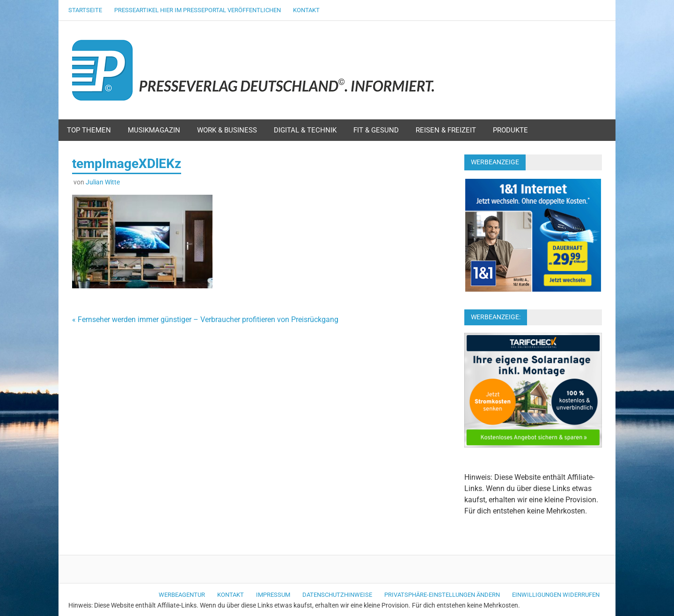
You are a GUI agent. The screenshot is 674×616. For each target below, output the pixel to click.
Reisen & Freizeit (446, 130)
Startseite (85, 10)
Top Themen (89, 130)
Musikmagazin (154, 130)
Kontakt (306, 10)
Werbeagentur (182, 595)
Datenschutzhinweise (337, 595)
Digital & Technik (305, 130)
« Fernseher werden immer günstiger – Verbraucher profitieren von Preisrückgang (205, 319)
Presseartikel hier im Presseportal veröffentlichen (198, 10)
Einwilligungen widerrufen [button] (556, 595)
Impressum (273, 595)
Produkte (510, 130)
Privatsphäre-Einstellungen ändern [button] (442, 595)
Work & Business (227, 130)
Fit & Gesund (376, 130)
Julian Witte (103, 182)
